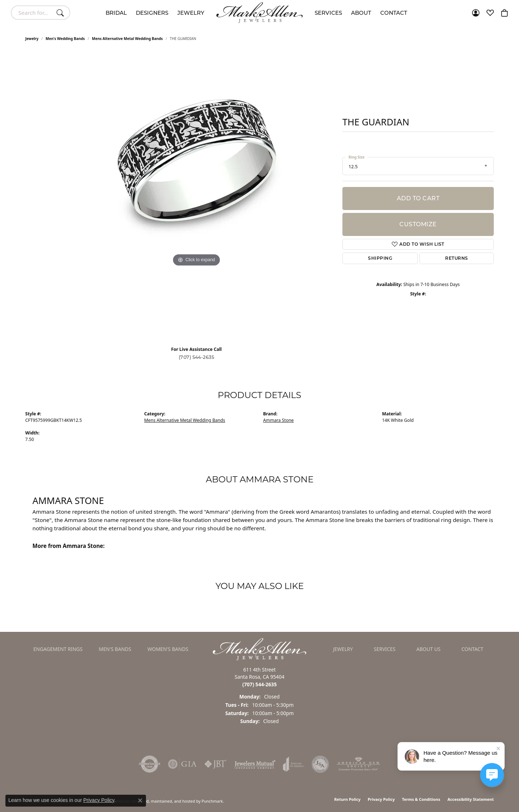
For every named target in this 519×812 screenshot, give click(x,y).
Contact (394, 13)
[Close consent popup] (140, 800)
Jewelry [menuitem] (343, 649)
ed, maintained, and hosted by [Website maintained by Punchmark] (172, 801)
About (361, 13)
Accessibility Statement (471, 799)
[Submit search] (61, 13)
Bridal (116, 13)
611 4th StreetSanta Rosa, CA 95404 (259, 677)
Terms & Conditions (421, 799)
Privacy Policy (381, 799)
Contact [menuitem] (472, 649)
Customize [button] (418, 224)
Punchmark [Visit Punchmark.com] (212, 801)
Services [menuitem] (385, 649)
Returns (456, 258)
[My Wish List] (490, 13)
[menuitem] (150, 764)
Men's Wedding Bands (65, 39)
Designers (152, 13)
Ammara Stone (278, 420)
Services (328, 13)
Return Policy (347, 799)
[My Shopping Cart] (505, 13)
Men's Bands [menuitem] (115, 649)
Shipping (380, 258)
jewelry (32, 39)
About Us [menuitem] (428, 649)
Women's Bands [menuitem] (168, 649)
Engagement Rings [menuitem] (58, 649)
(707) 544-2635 (197, 357)
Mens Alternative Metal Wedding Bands (127, 39)
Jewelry (191, 13)
